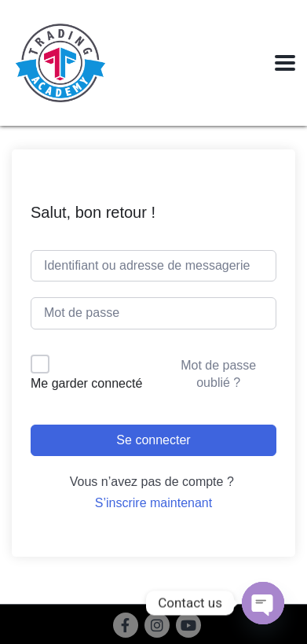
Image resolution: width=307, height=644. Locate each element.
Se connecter (153, 440)
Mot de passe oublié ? (218, 374)
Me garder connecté (86, 383)
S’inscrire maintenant (153, 503)
